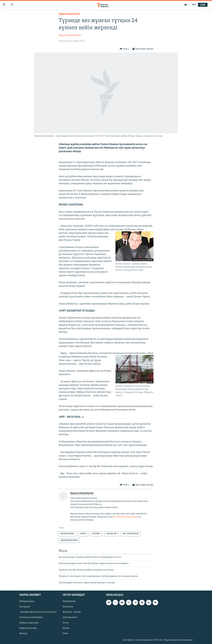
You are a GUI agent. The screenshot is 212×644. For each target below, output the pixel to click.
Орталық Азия (70, 617)
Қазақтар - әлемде (72, 612)
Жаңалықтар (69, 601)
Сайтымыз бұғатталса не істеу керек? (38, 612)
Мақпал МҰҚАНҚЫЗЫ (70, 35)
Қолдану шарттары (29, 623)
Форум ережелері (28, 628)
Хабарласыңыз (27, 601)
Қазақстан (68, 607)
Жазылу (23, 633)
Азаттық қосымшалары (31, 617)
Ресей (66, 623)
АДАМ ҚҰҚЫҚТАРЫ (69, 14)
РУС (194, 5)
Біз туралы (25, 607)
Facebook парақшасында (126, 517)
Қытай (66, 628)
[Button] (124, 49)
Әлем (65, 633)
